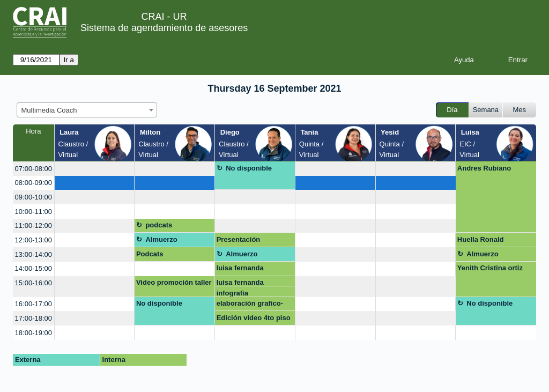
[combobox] (87, 110)
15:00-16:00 (34, 283)
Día (452, 110)
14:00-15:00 (34, 268)
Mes (520, 110)
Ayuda (464, 60)
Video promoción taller (174, 282)
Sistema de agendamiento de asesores (164, 28)
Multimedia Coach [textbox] (49, 110)
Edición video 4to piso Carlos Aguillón (254, 320)
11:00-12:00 (34, 225)
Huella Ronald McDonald (481, 241)
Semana (486, 110)
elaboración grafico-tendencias (250, 305)
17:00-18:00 (34, 318)
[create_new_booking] (95, 169)
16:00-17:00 (34, 304)
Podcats (150, 254)
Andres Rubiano (484, 168)
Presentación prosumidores (240, 241)
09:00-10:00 (34, 197)
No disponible (249, 168)
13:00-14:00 (34, 254)
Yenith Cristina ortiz (490, 268)
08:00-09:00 (34, 183)
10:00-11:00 (34, 212)
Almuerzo (161, 239)
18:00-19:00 (34, 333)
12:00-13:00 (34, 240)
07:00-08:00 (34, 169)
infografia (232, 293)
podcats (159, 225)
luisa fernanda (240, 268)
